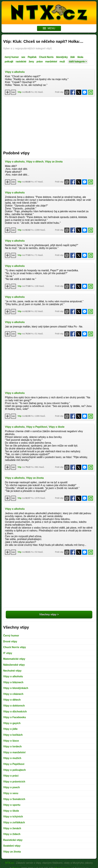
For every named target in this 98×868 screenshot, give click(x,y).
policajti (9, 62)
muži (62, 62)
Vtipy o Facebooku (15, 717)
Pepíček (32, 57)
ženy (31, 62)
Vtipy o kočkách (13, 735)
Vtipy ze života (54, 162)
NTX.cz (9, 863)
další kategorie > (78, 62)
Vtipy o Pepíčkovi (37, 427)
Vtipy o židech (12, 834)
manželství (51, 62)
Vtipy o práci (11, 776)
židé (72, 57)
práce (40, 62)
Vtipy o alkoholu (15, 72)
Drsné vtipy (10, 641)
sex (23, 57)
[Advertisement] (49, 122)
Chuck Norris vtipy (15, 647)
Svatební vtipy (12, 846)
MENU (49, 28)
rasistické (21, 62)
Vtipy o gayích (12, 723)
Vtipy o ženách (12, 828)
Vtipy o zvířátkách (14, 822)
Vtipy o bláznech (13, 682)
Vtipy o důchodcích (15, 712)
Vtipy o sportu (12, 805)
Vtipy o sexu (11, 793)
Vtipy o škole (57, 427)
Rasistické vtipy (13, 840)
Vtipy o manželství (14, 752)
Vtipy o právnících (14, 782)
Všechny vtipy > (49, 614)
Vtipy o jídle (10, 729)
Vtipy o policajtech (14, 770)
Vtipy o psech (11, 787)
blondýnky (62, 57)
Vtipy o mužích (12, 758)
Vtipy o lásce (11, 741)
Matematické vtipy (14, 659)
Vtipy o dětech (35, 162)
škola (80, 57)
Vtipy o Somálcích (14, 799)
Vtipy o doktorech (14, 706)
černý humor (12, 57)
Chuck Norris (46, 57)
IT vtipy (8, 653)
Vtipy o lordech (12, 746)
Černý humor (11, 636)
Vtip (19, 92)
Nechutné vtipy (12, 671)
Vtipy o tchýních (13, 817)
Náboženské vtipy (14, 665)
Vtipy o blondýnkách (16, 688)
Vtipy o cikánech (13, 694)
